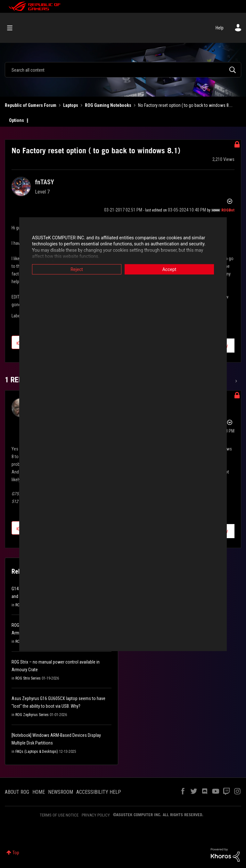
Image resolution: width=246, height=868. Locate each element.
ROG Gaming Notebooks (108, 105)
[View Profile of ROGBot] (228, 210)
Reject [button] (77, 269)
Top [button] (16, 853)
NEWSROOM (61, 792)
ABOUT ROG (17, 792)
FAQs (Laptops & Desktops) (37, 752)
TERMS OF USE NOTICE (59, 815)
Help (220, 28)
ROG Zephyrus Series (32, 715)
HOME (39, 792)
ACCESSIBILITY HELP (99, 792)
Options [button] (16, 120)
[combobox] (123, 70)
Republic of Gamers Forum (31, 105)
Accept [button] (169, 269)
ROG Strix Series (28, 678)
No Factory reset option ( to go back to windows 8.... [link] (185, 105)
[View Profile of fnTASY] (45, 182)
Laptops (71, 105)
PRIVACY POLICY (96, 815)
